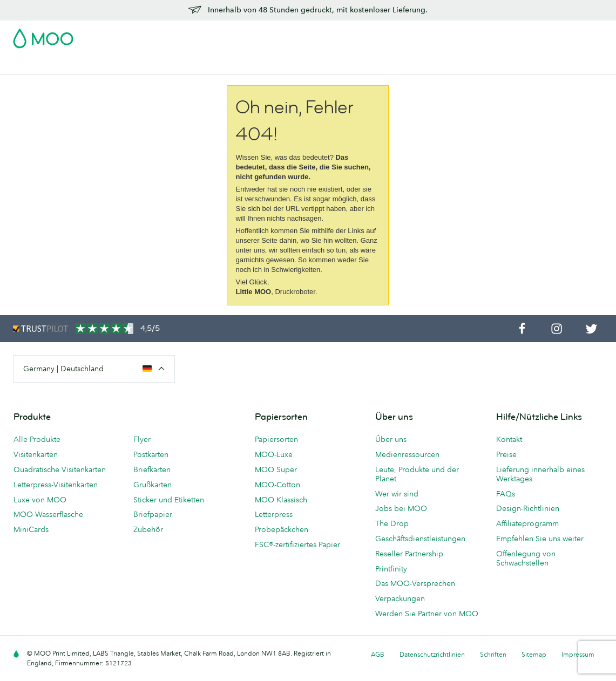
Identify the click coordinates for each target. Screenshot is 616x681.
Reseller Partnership (409, 554)
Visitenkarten (37, 65)
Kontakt (509, 439)
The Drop (392, 523)
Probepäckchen (282, 529)
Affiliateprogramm (527, 523)
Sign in (471, 35)
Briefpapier (153, 514)
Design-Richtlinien (528, 508)
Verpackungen (400, 598)
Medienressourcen (407, 454)
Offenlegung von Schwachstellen (526, 558)
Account (434, 35)
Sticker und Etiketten (169, 500)
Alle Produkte (37, 439)
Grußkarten (153, 485)
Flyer (205, 65)
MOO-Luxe (274, 454)
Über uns (391, 439)
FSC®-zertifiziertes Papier (297, 544)
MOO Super (276, 469)
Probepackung (384, 35)
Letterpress (274, 514)
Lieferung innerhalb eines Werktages (540, 474)
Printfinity (391, 569)
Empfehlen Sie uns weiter (540, 539)
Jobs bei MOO (401, 508)
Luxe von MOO (40, 500)
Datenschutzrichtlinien (432, 654)
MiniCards (31, 529)
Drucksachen (248, 65)
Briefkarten (152, 469)
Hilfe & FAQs (481, 65)
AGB (378, 654)
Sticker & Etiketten (153, 65)
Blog (440, 65)
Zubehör (298, 65)
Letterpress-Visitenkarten (56, 485)
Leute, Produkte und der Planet (417, 474)
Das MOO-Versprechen (415, 583)
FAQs (506, 494)
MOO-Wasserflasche (48, 514)
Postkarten (90, 65)
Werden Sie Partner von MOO (427, 614)
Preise (506, 454)
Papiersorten (276, 439)
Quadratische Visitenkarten (60, 469)
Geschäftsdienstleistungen (373, 65)
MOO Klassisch (281, 500)
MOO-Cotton (277, 485)
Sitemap (534, 654)
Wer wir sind (397, 494)
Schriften (493, 654)
